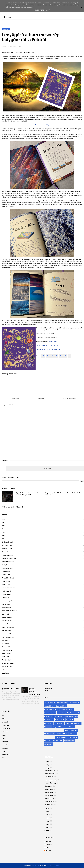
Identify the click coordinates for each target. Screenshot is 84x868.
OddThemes (35, 866)
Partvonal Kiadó (7, 647)
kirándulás (5, 722)
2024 (4, 532)
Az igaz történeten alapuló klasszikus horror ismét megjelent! (27, 494)
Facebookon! (53, 341)
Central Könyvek (7, 568)
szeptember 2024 (51, 780)
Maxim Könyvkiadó (8, 627)
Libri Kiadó (5, 614)
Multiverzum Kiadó (8, 637)
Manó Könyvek (7, 624)
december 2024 (50, 771)
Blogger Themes (55, 866)
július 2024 (49, 786)
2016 (47, 830)
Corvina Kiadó (6, 571)
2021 (4, 522)
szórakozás (6, 742)
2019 (47, 821)
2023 (4, 529)
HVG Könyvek (7, 591)
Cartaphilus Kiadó (8, 565)
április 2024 (49, 795)
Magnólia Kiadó (7, 617)
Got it (48, 10)
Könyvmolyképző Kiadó (10, 611)
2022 (4, 526)
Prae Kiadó (5, 657)
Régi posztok (48, 688)
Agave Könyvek (7, 545)
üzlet (4, 758)
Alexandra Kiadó (7, 548)
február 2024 (50, 802)
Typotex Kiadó (7, 660)
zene (3, 751)
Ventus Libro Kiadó (8, 663)
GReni (7, 47)
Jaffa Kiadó (6, 597)
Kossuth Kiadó (7, 607)
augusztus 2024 (51, 783)
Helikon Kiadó (6, 594)
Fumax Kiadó (6, 581)
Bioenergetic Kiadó (8, 562)
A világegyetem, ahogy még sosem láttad (49, 349)
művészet (5, 732)
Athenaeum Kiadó (8, 555)
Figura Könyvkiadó (8, 578)
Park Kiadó (5, 644)
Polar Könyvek (7, 653)
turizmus (5, 748)
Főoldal (46, 691)
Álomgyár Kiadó (7, 666)
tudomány (6, 29)
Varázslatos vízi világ (42, 125)
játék (4, 719)
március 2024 (50, 799)
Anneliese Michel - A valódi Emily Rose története (10, 689)
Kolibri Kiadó (6, 604)
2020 (4, 519)
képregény (5, 725)
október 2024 (50, 777)
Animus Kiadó (6, 552)
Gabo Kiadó (6, 584)
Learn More (39, 10)
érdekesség (6, 755)
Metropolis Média (8, 634)
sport (4, 738)
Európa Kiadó (6, 575)
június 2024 (49, 789)
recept (4, 735)
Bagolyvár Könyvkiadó (9, 558)
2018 (47, 824)
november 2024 (50, 774)
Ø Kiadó (5, 670)
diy (3, 715)
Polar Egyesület (7, 650)
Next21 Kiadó (6, 640)
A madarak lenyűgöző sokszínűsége (47, 345)
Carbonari (49, 845)
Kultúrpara (47, 468)
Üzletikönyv (6, 673)
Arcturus (48, 842)
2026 (4, 539)
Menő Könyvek (7, 630)
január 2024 (49, 805)
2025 (4, 535)
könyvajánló (6, 729)
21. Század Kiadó (7, 542)
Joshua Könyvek (7, 601)
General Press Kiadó (8, 588)
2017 (47, 827)
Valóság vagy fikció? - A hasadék (12, 507)
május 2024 (49, 792)
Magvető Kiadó (7, 620)
